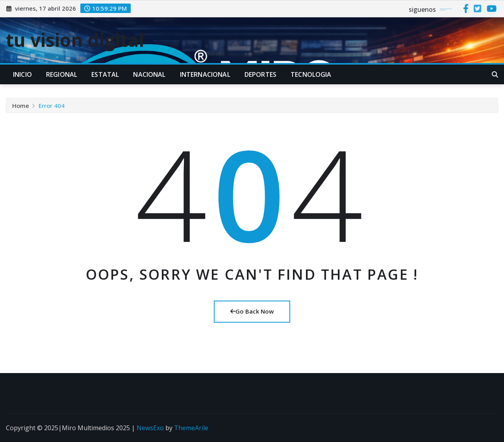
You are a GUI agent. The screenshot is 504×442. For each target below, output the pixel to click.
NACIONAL (149, 74)
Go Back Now (252, 311)
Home (21, 107)
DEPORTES (260, 74)
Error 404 (52, 107)
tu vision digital (75, 40)
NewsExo (150, 428)
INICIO (22, 74)
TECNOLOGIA (311, 74)
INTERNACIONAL (205, 74)
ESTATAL (105, 74)
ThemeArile (191, 428)
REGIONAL (62, 74)
